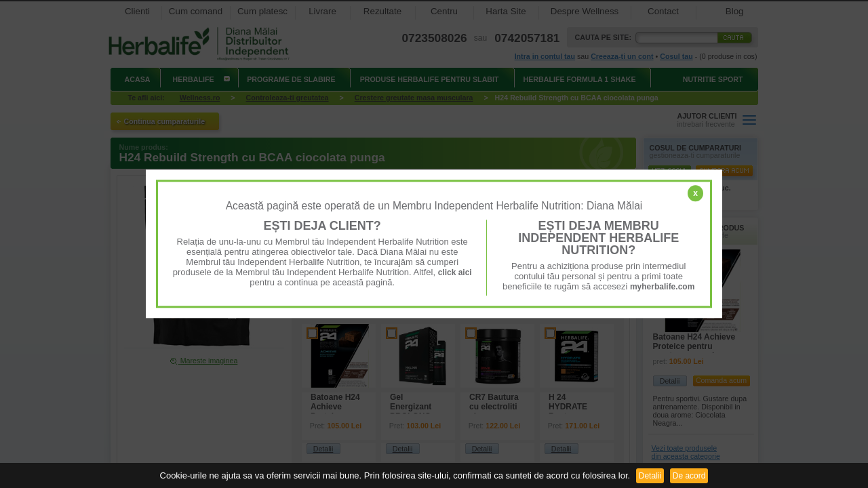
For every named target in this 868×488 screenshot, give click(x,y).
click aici (455, 272)
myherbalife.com (662, 287)
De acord (689, 476)
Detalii (650, 476)
